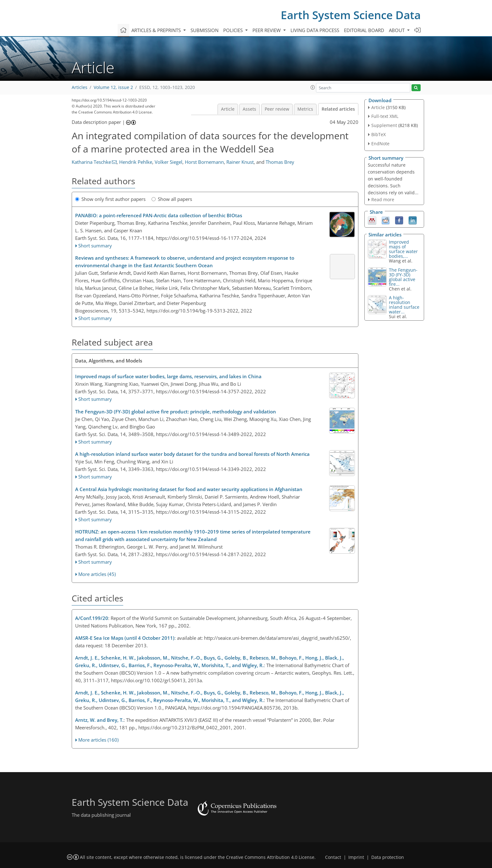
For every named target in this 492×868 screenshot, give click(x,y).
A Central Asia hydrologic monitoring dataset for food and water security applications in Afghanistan (189, 489)
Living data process (315, 30)
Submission (205, 30)
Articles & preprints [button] (157, 30)
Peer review (277, 109)
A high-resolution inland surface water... (404, 305)
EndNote (380, 144)
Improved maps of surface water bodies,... (403, 249)
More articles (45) (97, 574)
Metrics (305, 109)
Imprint (356, 857)
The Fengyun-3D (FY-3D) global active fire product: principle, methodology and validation (176, 412)
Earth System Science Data (351, 15)
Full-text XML (385, 116)
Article (228, 109)
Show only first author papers (110, 199)
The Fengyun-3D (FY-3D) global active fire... (403, 277)
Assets (249, 109)
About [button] (397, 30)
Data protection (388, 857)
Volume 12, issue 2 (113, 87)
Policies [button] (234, 30)
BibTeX (379, 134)
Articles (80, 87)
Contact (333, 857)
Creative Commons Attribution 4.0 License (270, 857)
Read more (383, 199)
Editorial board (364, 30)
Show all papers (172, 199)
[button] (313, 87)
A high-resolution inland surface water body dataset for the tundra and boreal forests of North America (192, 454)
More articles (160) (98, 740)
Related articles (338, 109)
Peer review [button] (267, 30)
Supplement (384, 125)
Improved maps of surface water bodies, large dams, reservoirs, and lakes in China (168, 376)
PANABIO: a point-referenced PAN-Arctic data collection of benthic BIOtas (159, 215)
